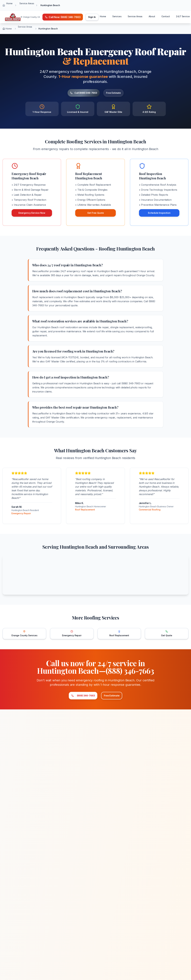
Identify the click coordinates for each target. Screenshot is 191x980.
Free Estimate (120, 93)
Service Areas (27, 3)
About (152, 16)
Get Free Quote (96, 213)
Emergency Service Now (32, 213)
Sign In (92, 17)
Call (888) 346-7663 (78, 93)
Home (9, 3)
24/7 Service (183, 16)
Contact (166, 16)
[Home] (13, 17)
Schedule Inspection (159, 213)
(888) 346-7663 (73, 697)
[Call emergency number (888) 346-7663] (63, 17)
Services (117, 16)
